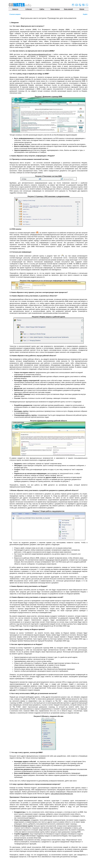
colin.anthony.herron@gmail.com (62, 794)
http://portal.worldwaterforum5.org (40, 54)
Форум (82, 9)
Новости (15, 9)
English (85, 14)
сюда (60, 245)
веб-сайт (13, 690)
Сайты (42, 9)
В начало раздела (15, 14)
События (29, 9)
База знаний (68, 9)
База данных (55, 9)
